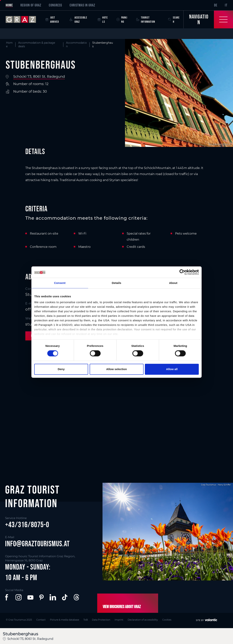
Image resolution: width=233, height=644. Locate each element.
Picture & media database (65, 620)
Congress (55, 5)
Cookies (168, 620)
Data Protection (102, 620)
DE (216, 5)
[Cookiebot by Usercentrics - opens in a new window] (182, 272)
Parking (122, 19)
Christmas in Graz (82, 5)
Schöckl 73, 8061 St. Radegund (39, 77)
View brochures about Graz (122, 606)
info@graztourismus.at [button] (37, 544)
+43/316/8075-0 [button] (27, 525)
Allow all (172, 369)
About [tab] (173, 283)
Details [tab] (116, 283)
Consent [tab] (60, 283)
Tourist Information (146, 19)
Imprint (120, 620)
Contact (41, 620)
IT (226, 5)
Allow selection (116, 369)
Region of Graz (31, 5)
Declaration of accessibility (144, 620)
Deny (61, 369)
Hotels (103, 19)
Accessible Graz (78, 19)
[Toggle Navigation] (208, 19)
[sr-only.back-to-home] (24, 19)
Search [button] (174, 19)
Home (9, 5)
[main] (116, 245)
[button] (7, 597)
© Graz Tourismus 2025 (19, 620)
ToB (86, 620)
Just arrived (52, 19)
